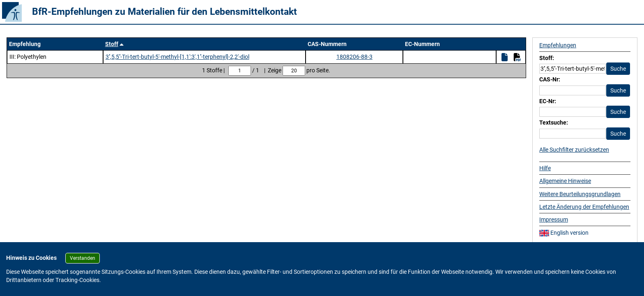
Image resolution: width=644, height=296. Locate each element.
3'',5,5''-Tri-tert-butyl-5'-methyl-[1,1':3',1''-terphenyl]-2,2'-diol (177, 57)
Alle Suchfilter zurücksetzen (574, 150)
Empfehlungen (558, 45)
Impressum (554, 220)
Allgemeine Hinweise (565, 181)
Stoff (112, 44)
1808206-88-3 (354, 57)
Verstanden (83, 258)
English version (564, 233)
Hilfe (545, 168)
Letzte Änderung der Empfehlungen (584, 207)
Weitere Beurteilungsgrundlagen (580, 194)
